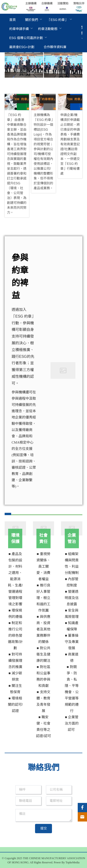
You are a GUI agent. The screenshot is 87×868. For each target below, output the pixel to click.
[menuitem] (13, 20)
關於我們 (32, 20)
